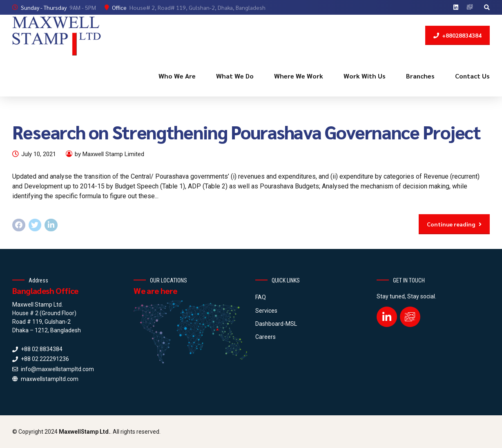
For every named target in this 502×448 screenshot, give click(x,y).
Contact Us (472, 76)
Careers (266, 337)
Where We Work (299, 76)
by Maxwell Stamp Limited (109, 154)
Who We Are (177, 76)
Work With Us (365, 76)
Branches (420, 76)
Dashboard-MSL (276, 324)
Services (266, 311)
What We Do (235, 76)
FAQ (261, 297)
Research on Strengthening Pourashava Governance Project (247, 132)
